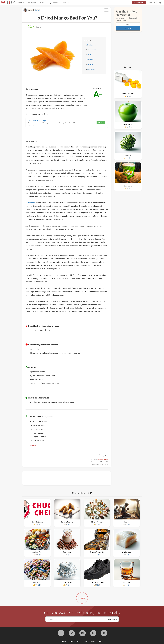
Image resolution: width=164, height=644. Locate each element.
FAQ (79, 641)
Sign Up (152, 3)
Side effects (91, 59)
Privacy (93, 641)
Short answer (92, 45)
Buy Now (101, 123)
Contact (85, 641)
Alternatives (91, 69)
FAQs (89, 55)
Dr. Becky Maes (103, 459)
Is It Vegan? (32, 3)
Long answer (91, 50)
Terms (100, 641)
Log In (160, 3)
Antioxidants (30, 203)
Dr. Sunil (37, 10)
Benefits (90, 64)
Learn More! (34, 445)
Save (106, 10)
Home (64, 641)
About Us (21, 3)
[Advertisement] (64, 478)
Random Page (139, 3)
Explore (42, 3)
